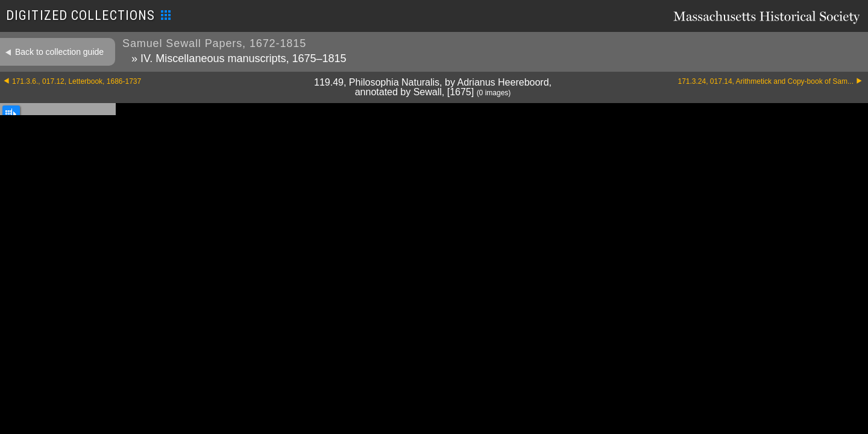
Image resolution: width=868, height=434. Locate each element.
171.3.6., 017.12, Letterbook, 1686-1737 (77, 81)
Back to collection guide (59, 52)
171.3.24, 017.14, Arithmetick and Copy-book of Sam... (766, 81)
